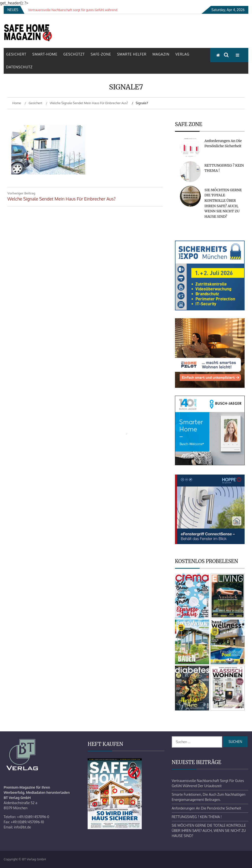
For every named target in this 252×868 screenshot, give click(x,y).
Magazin (161, 54)
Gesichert (16, 54)
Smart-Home (45, 54)
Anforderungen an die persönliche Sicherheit (206, 808)
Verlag (182, 54)
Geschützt (74, 54)
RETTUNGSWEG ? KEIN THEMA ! (197, 817)
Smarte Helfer (132, 54)
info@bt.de (23, 827)
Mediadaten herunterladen (48, 792)
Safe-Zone (101, 54)
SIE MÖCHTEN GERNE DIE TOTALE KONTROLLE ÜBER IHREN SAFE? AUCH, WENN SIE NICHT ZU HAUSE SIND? (209, 831)
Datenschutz (19, 67)
